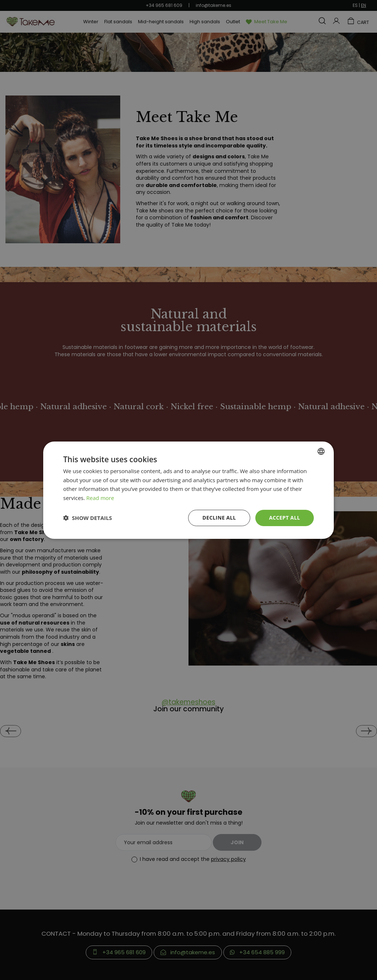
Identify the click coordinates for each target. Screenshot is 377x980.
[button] (88, 518)
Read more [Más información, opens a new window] (100, 498)
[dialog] (188, 490)
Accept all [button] (285, 518)
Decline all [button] (219, 518)
